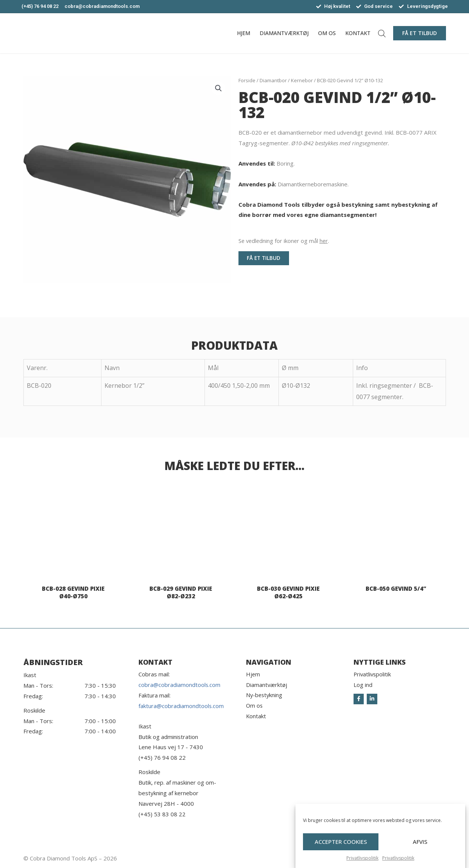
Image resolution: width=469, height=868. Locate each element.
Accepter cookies (341, 842)
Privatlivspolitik (362, 858)
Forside (247, 80)
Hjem (244, 33)
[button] (420, 33)
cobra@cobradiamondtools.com (180, 685)
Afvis (420, 842)
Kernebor (302, 80)
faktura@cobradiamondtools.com (181, 706)
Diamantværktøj (284, 33)
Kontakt (358, 33)
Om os (327, 33)
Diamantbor (273, 80)
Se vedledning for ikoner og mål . (285, 241)
